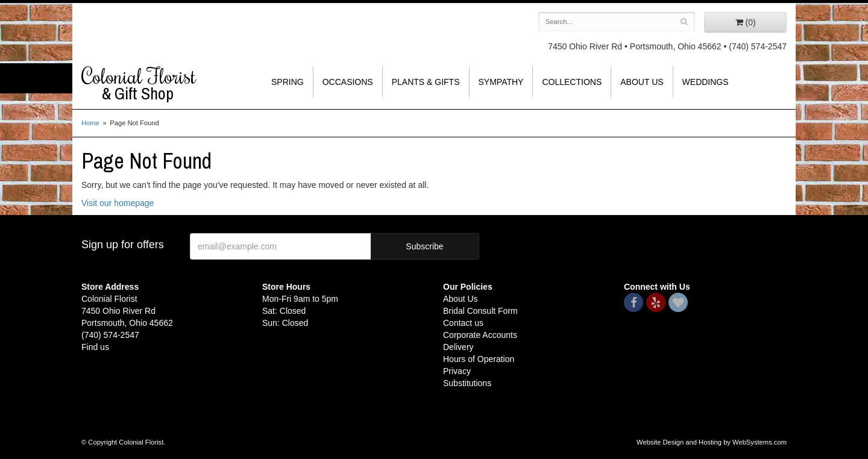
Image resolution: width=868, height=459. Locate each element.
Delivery (458, 347)
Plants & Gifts (426, 82)
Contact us (463, 323)
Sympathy (501, 82)
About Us (642, 82)
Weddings (706, 82)
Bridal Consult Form (480, 311)
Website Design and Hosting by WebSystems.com (712, 442)
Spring (288, 82)
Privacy (457, 371)
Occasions (348, 82)
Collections (572, 82)
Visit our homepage (118, 203)
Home (90, 123)
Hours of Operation (479, 359)
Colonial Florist (163, 84)
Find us (95, 347)
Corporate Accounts (480, 335)
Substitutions (467, 383)
